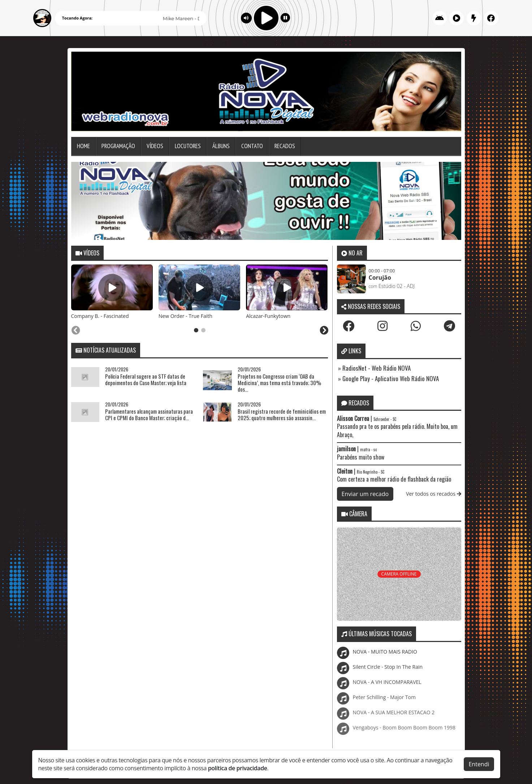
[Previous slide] (76, 330)
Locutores (188, 146)
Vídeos (155, 146)
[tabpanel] (112, 292)
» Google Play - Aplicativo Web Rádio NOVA (388, 378)
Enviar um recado (365, 494)
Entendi (479, 764)
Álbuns (221, 146)
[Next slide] (324, 330)
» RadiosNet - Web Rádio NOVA (374, 368)
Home (83, 146)
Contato (252, 146)
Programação (118, 146)
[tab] (196, 330)
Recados (285, 146)
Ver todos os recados (433, 494)
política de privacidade (238, 768)
